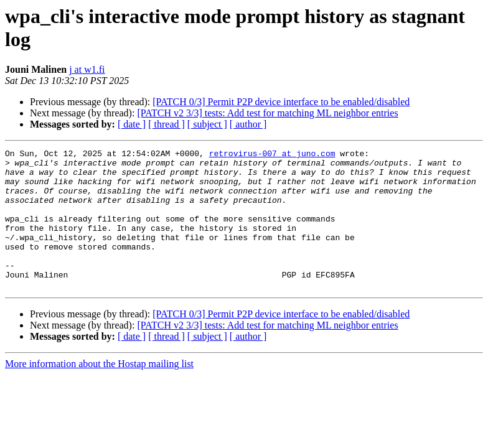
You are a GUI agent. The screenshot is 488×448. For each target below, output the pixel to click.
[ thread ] (167, 124)
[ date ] (132, 124)
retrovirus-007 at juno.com (272, 155)
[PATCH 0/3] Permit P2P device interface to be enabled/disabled (281, 102)
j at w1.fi (87, 69)
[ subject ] (207, 124)
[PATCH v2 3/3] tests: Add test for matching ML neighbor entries (267, 113)
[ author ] (248, 124)
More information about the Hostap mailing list (99, 392)
